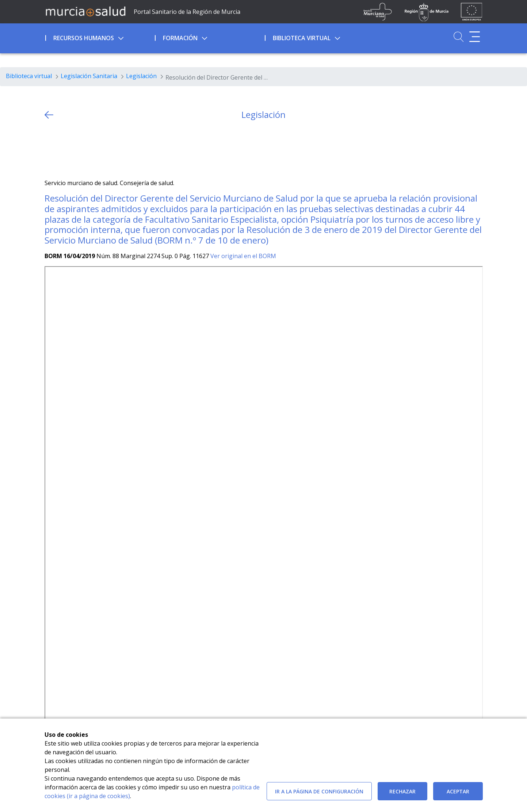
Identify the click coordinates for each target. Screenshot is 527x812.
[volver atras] (49, 115)
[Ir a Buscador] (459, 37)
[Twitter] (50, 150)
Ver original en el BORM (243, 256)
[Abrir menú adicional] (475, 37)
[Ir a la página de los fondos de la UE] (472, 12)
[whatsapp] (78, 150)
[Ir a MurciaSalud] (85, 11)
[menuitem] (100, 37)
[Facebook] (64, 150)
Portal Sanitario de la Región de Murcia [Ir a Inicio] (187, 12)
